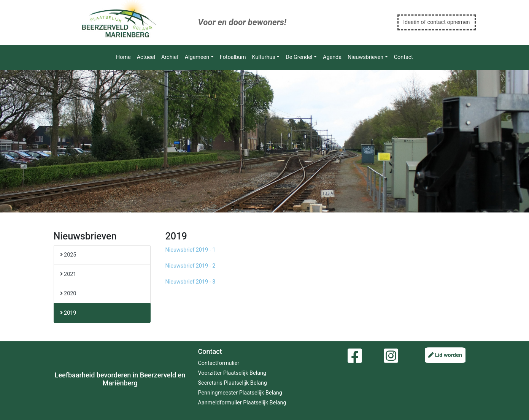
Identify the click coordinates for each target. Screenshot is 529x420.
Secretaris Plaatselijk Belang (233, 383)
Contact (404, 57)
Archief (170, 57)
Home (123, 57)
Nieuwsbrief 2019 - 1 (191, 250)
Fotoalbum (233, 57)
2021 (68, 274)
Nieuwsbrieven (365, 57)
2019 (68, 313)
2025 (68, 255)
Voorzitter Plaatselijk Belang (232, 373)
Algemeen (197, 57)
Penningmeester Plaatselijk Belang (240, 393)
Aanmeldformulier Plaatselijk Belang (242, 403)
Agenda (332, 57)
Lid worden (445, 355)
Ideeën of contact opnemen (436, 22)
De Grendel (299, 57)
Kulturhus (264, 57)
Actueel (146, 57)
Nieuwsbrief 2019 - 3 (191, 282)
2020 (68, 294)
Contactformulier (219, 363)
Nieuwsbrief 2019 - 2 (191, 266)
